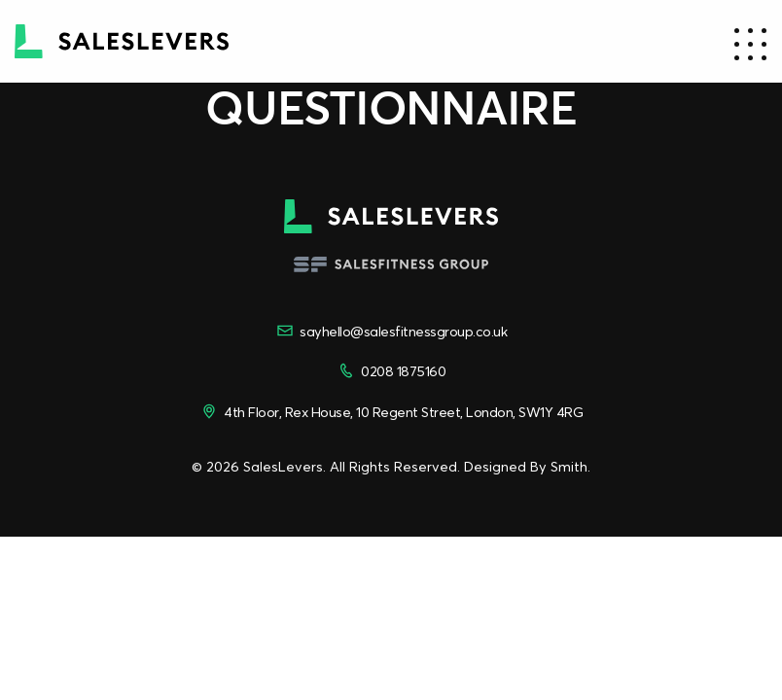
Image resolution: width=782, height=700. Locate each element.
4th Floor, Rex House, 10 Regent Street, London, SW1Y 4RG (391, 411)
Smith (569, 467)
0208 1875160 (391, 370)
